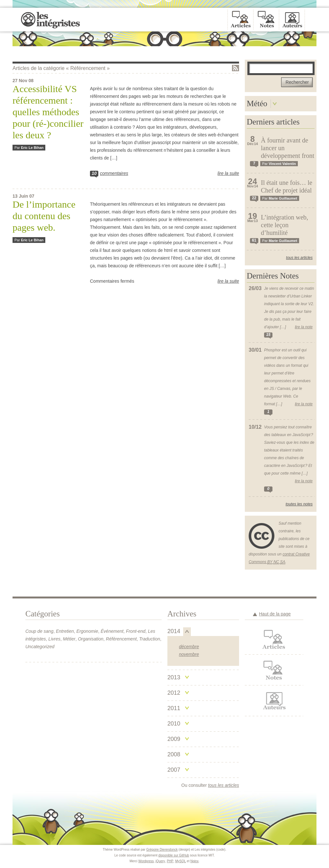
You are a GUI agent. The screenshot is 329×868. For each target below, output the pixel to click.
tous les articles (224, 785)
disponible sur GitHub (174, 855)
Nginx (195, 861)
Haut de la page (275, 614)
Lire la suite (228, 173)
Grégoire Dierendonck (162, 850)
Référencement (121, 639)
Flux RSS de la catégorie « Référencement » (236, 68)
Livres (54, 639)
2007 (174, 770)
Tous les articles (299, 258)
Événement (112, 631)
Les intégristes (50, 20)
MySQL (180, 861)
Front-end (136, 631)
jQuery (160, 861)
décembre (189, 647)
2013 (174, 677)
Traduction (150, 639)
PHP (170, 861)
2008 (174, 754)
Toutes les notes (299, 504)
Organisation (90, 639)
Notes (274, 670)
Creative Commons (262, 535)
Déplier (275, 104)
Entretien (65, 631)
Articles (274, 639)
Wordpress (146, 861)
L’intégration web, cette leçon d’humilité (285, 225)
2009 (174, 739)
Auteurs (274, 701)
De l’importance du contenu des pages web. (44, 216)
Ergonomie (87, 631)
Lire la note (304, 327)
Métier (69, 639)
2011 (174, 708)
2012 (174, 693)
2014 (174, 631)
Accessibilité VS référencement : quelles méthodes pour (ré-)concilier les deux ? (48, 112)
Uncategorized (40, 647)
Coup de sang (39, 631)
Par (29, 148)
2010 (174, 724)
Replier (187, 632)
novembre (189, 654)
